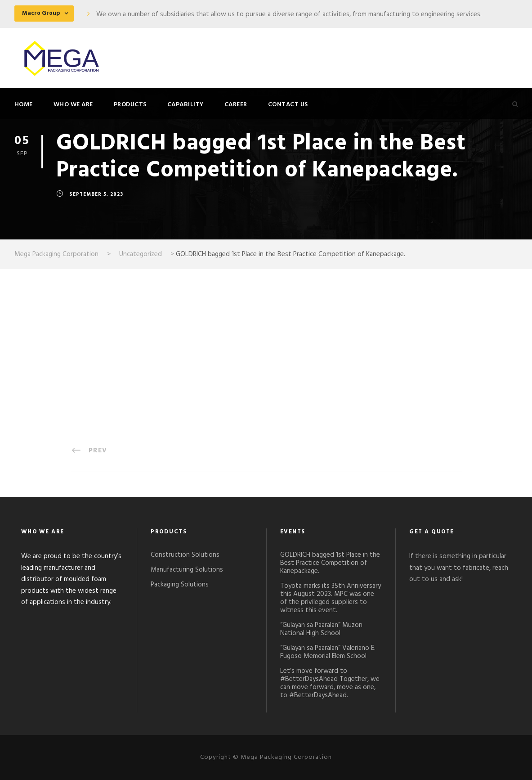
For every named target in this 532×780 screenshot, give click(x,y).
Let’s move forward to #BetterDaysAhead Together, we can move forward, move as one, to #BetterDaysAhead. (330, 683)
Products (130, 105)
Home (24, 105)
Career (236, 105)
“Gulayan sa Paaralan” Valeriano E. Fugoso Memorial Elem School (328, 652)
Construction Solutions (185, 555)
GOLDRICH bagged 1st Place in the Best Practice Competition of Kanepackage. (330, 563)
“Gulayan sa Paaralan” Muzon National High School (321, 629)
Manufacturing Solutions (187, 570)
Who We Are (73, 105)
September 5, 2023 (96, 195)
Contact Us (288, 105)
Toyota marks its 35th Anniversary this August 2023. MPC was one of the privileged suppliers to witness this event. (331, 598)
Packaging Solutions (180, 585)
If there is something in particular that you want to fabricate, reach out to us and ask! (459, 568)
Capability (186, 105)
